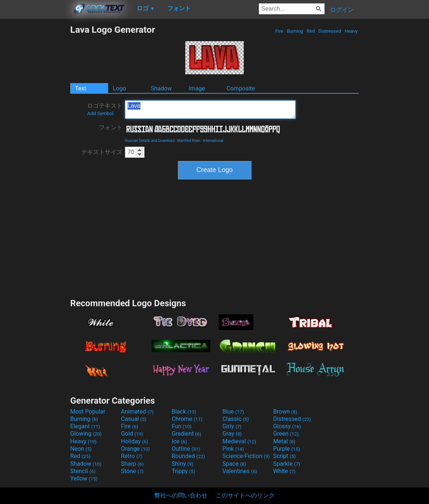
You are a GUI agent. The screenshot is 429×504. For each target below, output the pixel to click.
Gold (132, 434)
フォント (111, 127)
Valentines (240, 471)
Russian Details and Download (150, 141)
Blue (233, 412)
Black (184, 412)
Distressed (330, 31)
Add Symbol (100, 113)
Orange (135, 449)
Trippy (183, 471)
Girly (232, 426)
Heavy (351, 31)
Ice (179, 441)
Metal (284, 441)
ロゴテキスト (105, 109)
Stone (132, 471)
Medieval (239, 441)
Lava (210, 110)
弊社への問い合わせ (181, 495)
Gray (232, 434)
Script (285, 456)
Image (197, 88)
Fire (279, 31)
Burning (295, 31)
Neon (81, 449)
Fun (182, 426)
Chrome (187, 419)
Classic (236, 419)
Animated (137, 412)
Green (286, 434)
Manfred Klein (189, 141)
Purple (287, 449)
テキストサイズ (102, 152)
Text (81, 88)
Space (234, 464)
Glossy (287, 426)
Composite (241, 88)
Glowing (86, 434)
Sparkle (287, 464)
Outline (186, 449)
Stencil (83, 471)
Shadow (161, 88)
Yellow (84, 478)
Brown (285, 412)
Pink (233, 449)
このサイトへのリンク (245, 495)
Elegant (85, 426)
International (213, 141)
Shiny (183, 464)
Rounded (188, 456)
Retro (132, 456)
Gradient (186, 434)
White (284, 471)
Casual (134, 419)
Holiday (135, 441)
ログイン (342, 10)
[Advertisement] (35, 135)
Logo (119, 88)
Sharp (132, 464)
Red (311, 31)
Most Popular (88, 412)
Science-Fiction (246, 456)
